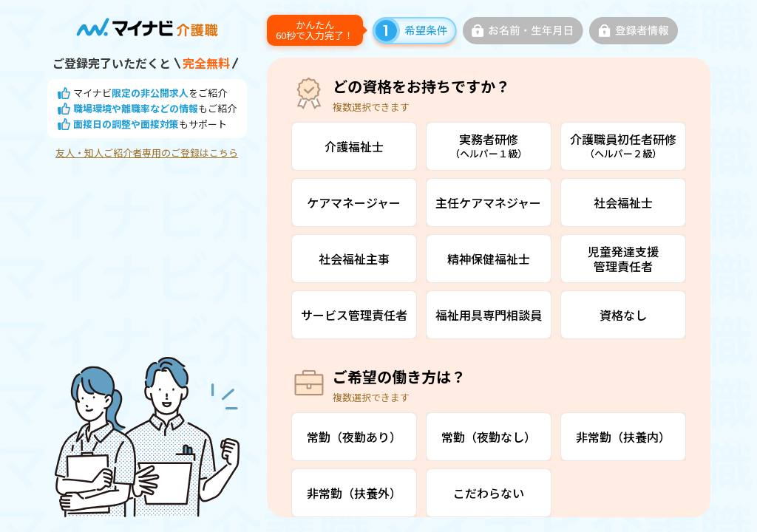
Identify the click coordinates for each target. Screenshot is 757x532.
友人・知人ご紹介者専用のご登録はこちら (147, 153)
